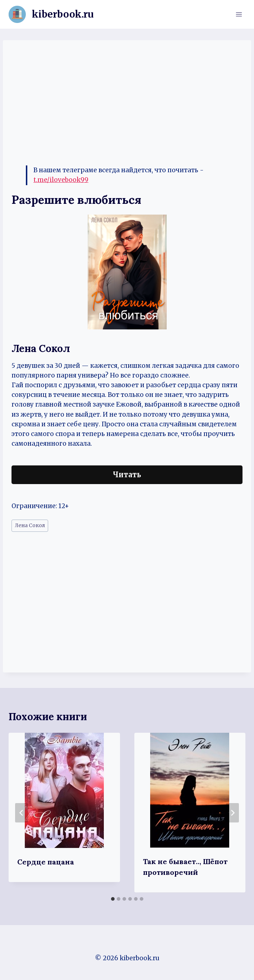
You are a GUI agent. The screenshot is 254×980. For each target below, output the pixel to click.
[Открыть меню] (239, 14)
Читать (127, 475)
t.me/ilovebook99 (61, 180)
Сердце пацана (46, 862)
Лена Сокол (30, 526)
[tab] (113, 899)
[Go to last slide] (22, 813)
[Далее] (232, 813)
